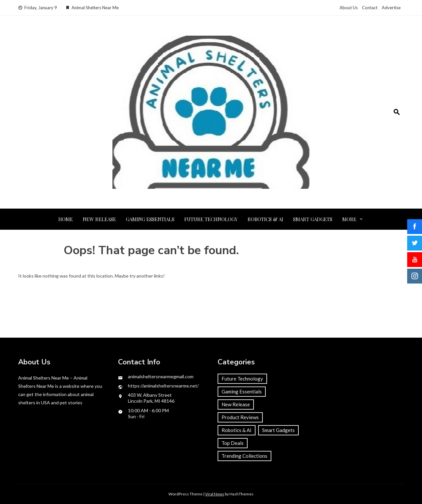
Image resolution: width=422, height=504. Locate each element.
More (349, 219)
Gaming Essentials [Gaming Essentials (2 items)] (242, 391)
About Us (349, 8)
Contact (370, 8)
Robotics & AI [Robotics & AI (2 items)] (237, 430)
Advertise (391, 8)
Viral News (215, 494)
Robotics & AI (265, 219)
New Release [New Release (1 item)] (236, 404)
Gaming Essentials (150, 219)
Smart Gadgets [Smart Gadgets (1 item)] (278, 430)
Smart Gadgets (313, 219)
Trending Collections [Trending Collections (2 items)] (244, 456)
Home (66, 219)
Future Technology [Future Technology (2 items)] (242, 379)
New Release (99, 219)
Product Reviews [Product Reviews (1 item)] (240, 417)
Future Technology (211, 219)
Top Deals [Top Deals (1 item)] (233, 443)
